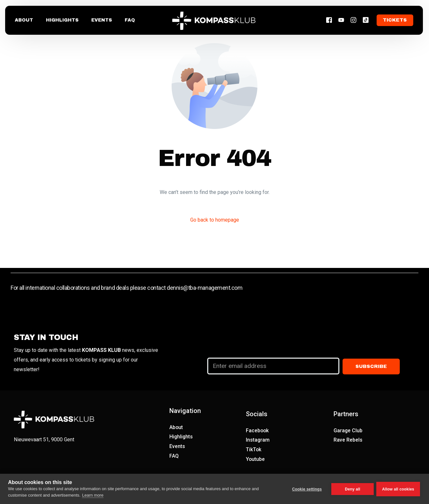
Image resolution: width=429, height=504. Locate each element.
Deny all (352, 489)
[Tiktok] (366, 20)
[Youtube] (342, 20)
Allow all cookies (398, 489)
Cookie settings (306, 489)
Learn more (93, 495)
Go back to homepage (215, 220)
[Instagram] (354, 20)
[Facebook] (330, 20)
